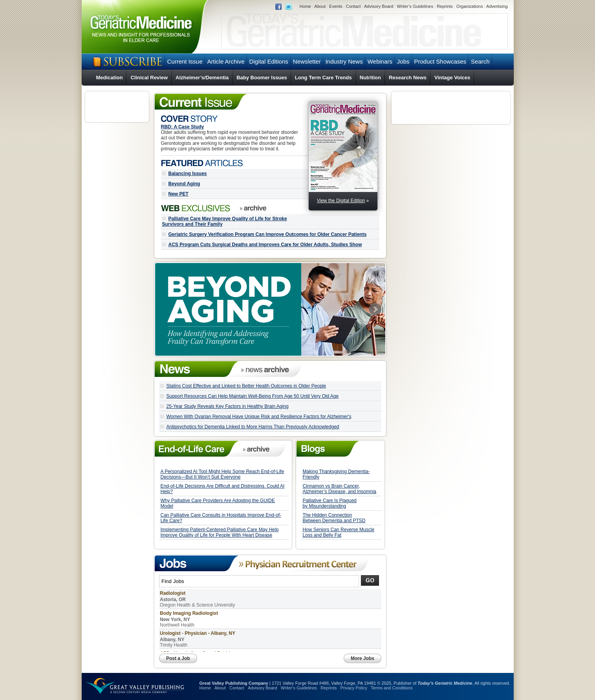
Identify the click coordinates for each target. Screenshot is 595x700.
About (320, 6)
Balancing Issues (188, 174)
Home (305, 6)
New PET (178, 194)
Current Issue (185, 61)
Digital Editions (269, 61)
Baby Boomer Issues (262, 78)
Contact (353, 6)
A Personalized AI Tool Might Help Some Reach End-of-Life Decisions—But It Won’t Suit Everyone (222, 474)
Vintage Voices (452, 78)
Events (336, 6)
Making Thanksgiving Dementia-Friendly (336, 474)
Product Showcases (440, 61)
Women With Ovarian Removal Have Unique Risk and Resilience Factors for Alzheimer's (259, 417)
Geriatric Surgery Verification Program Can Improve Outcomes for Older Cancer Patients (268, 234)
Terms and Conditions (392, 688)
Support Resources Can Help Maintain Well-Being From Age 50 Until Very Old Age (253, 396)
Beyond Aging (184, 184)
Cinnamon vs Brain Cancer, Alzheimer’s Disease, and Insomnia (339, 489)
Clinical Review (149, 78)
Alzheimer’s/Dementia (202, 78)
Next (375, 309)
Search (480, 61)
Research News (408, 78)
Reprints (445, 6)
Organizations (470, 6)
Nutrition (370, 78)
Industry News (344, 61)
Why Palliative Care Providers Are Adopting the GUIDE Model (218, 503)
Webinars (380, 61)
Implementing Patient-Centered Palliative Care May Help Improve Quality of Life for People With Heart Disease (220, 532)
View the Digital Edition (341, 201)
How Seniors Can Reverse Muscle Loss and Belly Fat (338, 532)
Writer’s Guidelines (415, 6)
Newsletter (307, 61)
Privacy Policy (353, 688)
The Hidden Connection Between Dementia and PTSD (334, 518)
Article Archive (226, 61)
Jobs (403, 61)
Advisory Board (379, 6)
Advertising (497, 6)
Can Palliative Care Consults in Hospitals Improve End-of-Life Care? (221, 518)
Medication (110, 78)
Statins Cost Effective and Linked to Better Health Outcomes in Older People (246, 386)
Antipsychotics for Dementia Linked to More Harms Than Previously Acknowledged (253, 427)
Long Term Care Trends (323, 78)
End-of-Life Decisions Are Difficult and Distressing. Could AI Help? (223, 489)
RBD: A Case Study (183, 127)
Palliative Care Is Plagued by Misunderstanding (329, 503)
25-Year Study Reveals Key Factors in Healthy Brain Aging (228, 406)
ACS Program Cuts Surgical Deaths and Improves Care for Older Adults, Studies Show (265, 245)
